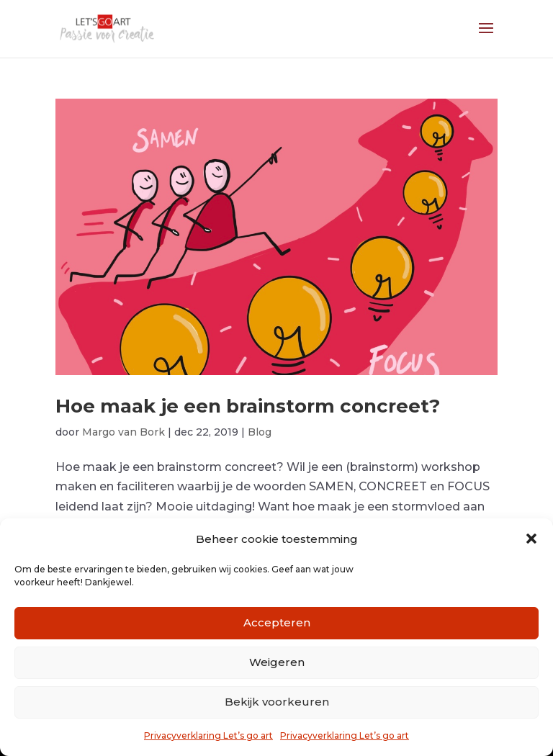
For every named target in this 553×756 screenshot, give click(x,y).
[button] (531, 539)
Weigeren (277, 662)
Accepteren (277, 622)
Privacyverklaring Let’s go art (208, 735)
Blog (260, 432)
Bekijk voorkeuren (277, 702)
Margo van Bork (123, 432)
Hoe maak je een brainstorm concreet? (248, 406)
